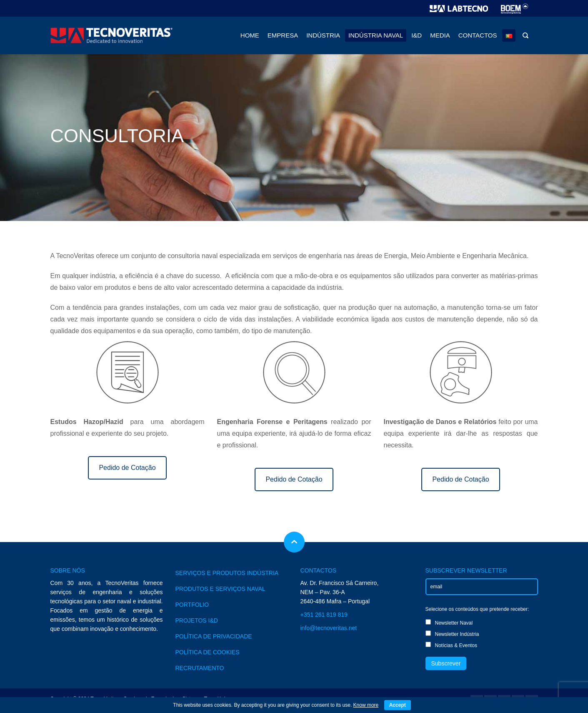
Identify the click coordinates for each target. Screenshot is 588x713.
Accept (398, 705)
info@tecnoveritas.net (329, 628)
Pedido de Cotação (127, 468)
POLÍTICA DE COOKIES (208, 652)
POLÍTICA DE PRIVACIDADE (214, 636)
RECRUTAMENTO (200, 668)
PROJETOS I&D (197, 620)
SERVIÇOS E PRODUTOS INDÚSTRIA (227, 573)
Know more (366, 705)
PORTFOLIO (192, 605)
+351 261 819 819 (324, 615)
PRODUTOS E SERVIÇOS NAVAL (220, 589)
